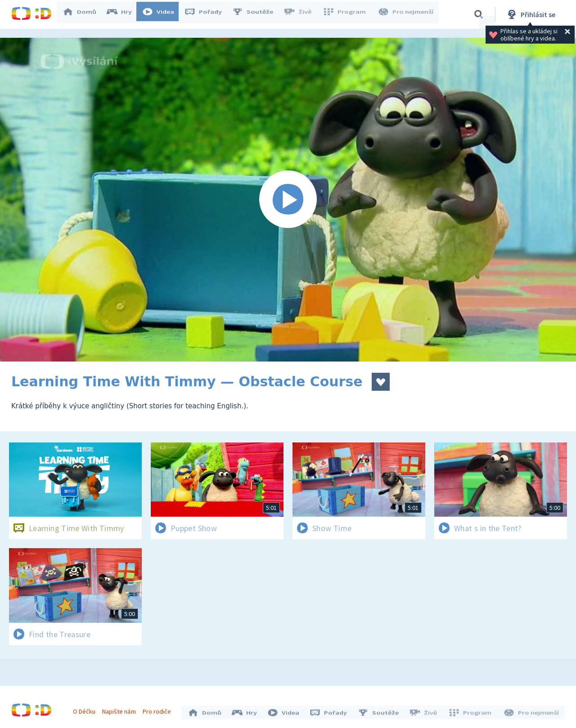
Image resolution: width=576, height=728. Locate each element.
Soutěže (257, 14)
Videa (162, 14)
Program (347, 14)
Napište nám (121, 709)
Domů (84, 14)
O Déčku (86, 709)
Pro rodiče (159, 709)
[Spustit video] (288, 200)
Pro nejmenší (406, 14)
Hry (124, 14)
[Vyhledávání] (479, 14)
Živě (301, 14)
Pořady (207, 14)
